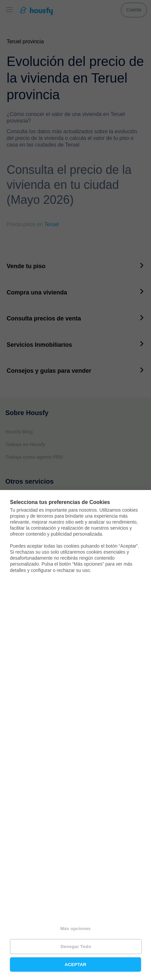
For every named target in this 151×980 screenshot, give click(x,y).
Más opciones (76, 929)
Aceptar (76, 965)
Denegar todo (76, 947)
